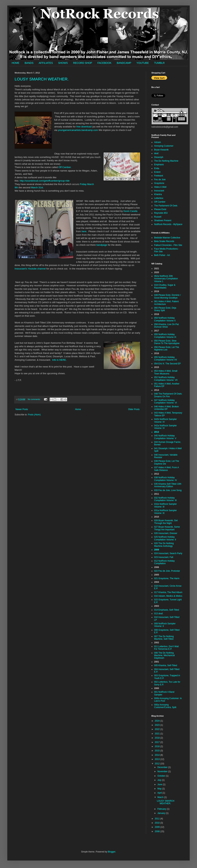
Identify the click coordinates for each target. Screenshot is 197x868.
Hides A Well (160, 187)
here (84, 231)
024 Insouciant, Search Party (168, 553)
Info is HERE (59, 360)
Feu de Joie (160, 180)
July (160, 780)
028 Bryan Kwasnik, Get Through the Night (166, 522)
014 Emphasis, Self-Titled (167, 610)
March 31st (37, 187)
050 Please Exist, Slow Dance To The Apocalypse (167, 342)
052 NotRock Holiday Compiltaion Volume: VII (166, 379)
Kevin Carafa (130, 211)
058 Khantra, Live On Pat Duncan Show (166, 326)
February (162, 809)
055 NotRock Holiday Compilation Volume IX (165, 336)
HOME (16, 63)
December (163, 767)
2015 (158, 751)
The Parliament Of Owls (166, 206)
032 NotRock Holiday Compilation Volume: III (165, 499)
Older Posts (134, 409)
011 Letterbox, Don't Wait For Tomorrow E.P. (166, 648)
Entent (157, 172)
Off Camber (64, 167)
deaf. (157, 153)
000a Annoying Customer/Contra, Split (165, 706)
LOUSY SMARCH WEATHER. (42, 79)
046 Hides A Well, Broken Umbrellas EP (166, 408)
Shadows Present (163, 220)
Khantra (158, 194)
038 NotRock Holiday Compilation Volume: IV (166, 479)
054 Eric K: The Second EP (167, 364)
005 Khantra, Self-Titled (166, 665)
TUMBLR (159, 63)
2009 (158, 827)
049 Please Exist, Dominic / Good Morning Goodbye (167, 296)
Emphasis (159, 165)
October (162, 776)
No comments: (34, 399)
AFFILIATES (46, 63)
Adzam (158, 142)
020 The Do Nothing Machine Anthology (164, 545)
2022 (158, 729)
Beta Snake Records (164, 241)
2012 (158, 764)
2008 (158, 831)
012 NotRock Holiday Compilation (164, 562)
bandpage (102, 245)
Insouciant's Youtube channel (30, 269)
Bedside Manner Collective (167, 238)
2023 (158, 725)
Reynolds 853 (161, 213)
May (160, 789)
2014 (158, 755)
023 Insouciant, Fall (164, 557)
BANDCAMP (124, 63)
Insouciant (159, 191)
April (160, 793)
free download (84, 127)
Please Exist (160, 209)
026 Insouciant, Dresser (166, 533)
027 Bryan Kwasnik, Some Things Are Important (167, 528)
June (160, 784)
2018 (158, 738)
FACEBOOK (104, 63)
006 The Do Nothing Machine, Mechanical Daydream (164, 655)
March (161, 797)
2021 (158, 734)
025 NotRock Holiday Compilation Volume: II (165, 538)
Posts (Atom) (34, 415)
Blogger (112, 852)
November (163, 771)
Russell (158, 217)
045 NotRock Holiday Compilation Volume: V (165, 437)
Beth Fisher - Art (162, 255)
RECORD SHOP (83, 63)
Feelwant (159, 176)
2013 (158, 759)
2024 (158, 721)
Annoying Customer (164, 146)
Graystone (159, 183)
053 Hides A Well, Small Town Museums (166, 372)
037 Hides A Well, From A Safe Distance (166, 469)
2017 (158, 742)
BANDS (29, 63)
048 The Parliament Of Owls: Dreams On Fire (168, 395)
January (162, 813)
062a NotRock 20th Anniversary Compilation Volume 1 (166, 279)
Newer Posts (22, 409)
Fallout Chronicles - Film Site (168, 245)
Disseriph (159, 157)
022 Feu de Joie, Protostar (167, 571)
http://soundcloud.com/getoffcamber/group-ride (45, 181)
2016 (158, 746)
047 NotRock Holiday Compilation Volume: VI (166, 401)
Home (78, 409)
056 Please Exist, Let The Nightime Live (167, 348)
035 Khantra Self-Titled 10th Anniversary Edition (168, 485)
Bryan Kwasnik (161, 150)
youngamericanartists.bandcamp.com (78, 130)
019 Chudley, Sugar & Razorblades (165, 286)
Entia (157, 168)
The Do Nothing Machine (166, 161)
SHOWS (63, 63)
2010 (158, 823)
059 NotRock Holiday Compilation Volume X (165, 319)
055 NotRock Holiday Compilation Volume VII (166, 358)
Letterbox (159, 198)
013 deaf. (159, 614)
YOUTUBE (143, 63)
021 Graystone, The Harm (167, 578)
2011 (158, 819)
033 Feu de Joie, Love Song (168, 490)
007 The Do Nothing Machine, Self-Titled (164, 638)
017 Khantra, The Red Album (168, 592)
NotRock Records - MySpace (168, 224)
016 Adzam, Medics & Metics (168, 596)
